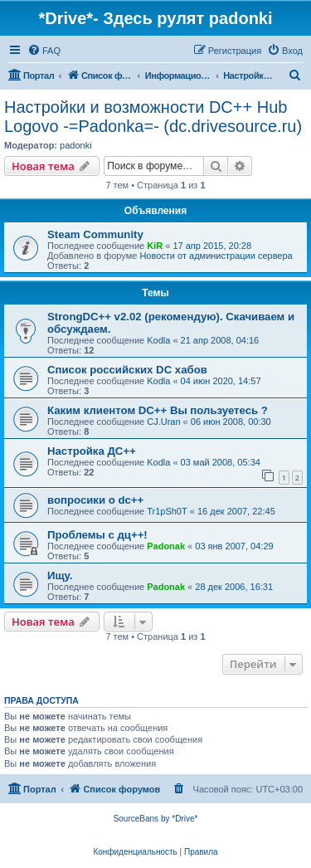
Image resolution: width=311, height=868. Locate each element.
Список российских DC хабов (127, 370)
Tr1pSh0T (167, 511)
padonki (76, 145)
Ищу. (60, 575)
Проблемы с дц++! (97, 535)
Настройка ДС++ (92, 451)
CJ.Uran (163, 422)
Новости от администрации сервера (216, 256)
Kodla (158, 340)
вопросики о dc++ (95, 500)
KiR (155, 246)
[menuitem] (44, 51)
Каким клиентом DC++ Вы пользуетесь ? (158, 410)
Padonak (166, 546)
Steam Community (95, 234)
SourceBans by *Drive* (156, 819)
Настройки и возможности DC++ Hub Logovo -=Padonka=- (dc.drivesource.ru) (153, 117)
